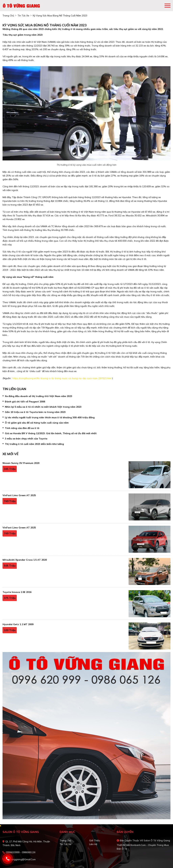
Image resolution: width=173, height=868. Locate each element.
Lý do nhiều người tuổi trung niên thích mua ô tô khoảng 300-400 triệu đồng (50, 417)
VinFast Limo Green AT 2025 (19, 495)
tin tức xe (23, 16)
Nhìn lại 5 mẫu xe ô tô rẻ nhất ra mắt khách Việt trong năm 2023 (43, 407)
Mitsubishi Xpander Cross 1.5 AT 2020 (25, 560)
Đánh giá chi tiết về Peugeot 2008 (25, 402)
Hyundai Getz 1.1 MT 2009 (18, 624)
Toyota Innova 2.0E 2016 (17, 592)
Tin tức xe (65, 844)
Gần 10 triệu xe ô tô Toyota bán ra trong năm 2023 (35, 412)
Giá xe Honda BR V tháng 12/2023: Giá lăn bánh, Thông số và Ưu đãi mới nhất (51, 433)
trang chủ (8, 16)
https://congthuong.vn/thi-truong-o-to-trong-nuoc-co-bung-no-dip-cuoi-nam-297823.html (62, 378)
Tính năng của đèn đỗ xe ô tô (22, 428)
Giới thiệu (95, 840)
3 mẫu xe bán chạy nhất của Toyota (26, 439)
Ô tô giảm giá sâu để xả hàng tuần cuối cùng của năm (37, 423)
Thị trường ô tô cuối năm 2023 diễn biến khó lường (34, 444)
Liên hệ (93, 844)
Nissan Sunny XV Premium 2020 (21, 463)
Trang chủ (65, 840)
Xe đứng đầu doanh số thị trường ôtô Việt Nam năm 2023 (39, 396)
